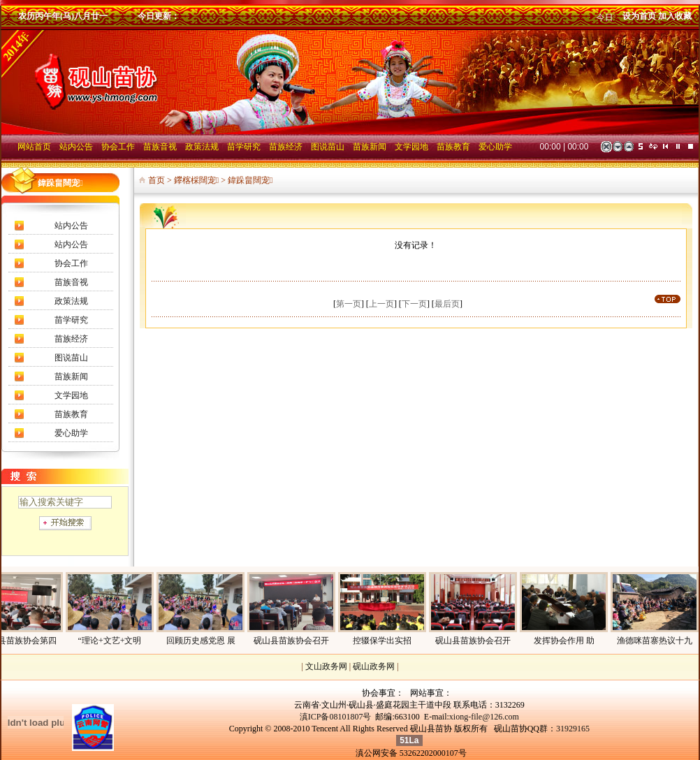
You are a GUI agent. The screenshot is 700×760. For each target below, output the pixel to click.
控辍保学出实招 (395, 641)
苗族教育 (71, 414)
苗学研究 (71, 320)
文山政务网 (326, 666)
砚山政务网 (374, 666)
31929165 (573, 729)
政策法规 (71, 301)
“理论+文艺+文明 (123, 641)
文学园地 (71, 395)
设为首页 (639, 16)
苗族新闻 (71, 377)
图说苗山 (71, 358)
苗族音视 (71, 282)
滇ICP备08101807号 (336, 717)
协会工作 (71, 263)
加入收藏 (675, 16)
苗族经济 (71, 339)
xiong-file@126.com (484, 717)
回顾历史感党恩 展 (213, 641)
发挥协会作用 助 (577, 641)
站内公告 (71, 226)
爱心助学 (71, 433)
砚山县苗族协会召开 (304, 641)
